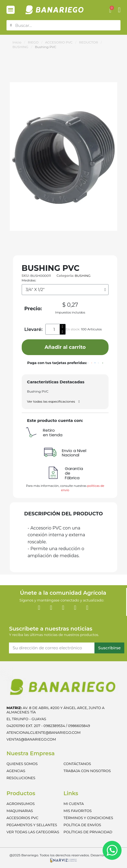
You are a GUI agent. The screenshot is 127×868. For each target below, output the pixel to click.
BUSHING (20, 47)
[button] (13, 156)
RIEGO (33, 42)
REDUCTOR (88, 42)
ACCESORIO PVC (59, 42)
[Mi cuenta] (119, 10)
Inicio (17, 42)
